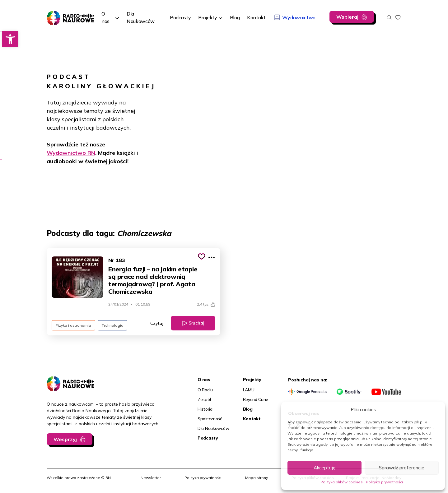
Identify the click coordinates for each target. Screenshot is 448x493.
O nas (105, 17)
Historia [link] (205, 409)
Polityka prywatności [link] (384, 482)
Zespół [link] (204, 399)
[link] (8, 39)
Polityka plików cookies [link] (342, 482)
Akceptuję (324, 468)
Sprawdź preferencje (402, 468)
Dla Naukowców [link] (213, 428)
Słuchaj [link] (196, 323)
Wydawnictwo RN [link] (71, 153)
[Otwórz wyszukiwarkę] (389, 17)
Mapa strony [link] (257, 478)
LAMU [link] (249, 390)
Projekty (208, 17)
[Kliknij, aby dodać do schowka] (202, 256)
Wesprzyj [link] (65, 439)
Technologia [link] (113, 325)
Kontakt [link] (252, 419)
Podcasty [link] (208, 438)
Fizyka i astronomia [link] (73, 325)
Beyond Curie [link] (256, 399)
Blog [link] (248, 409)
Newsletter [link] (151, 478)
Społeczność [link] (210, 419)
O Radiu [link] (205, 390)
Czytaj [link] (157, 323)
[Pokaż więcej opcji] (212, 257)
